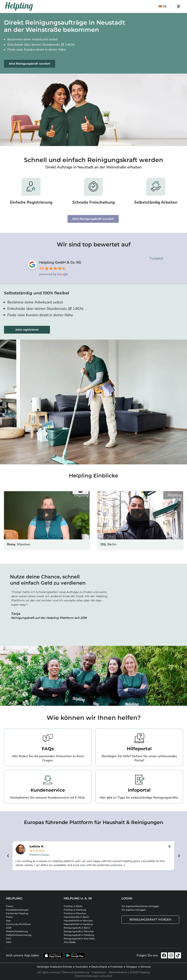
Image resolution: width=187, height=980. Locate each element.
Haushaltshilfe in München (78, 921)
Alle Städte (70, 942)
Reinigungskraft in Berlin (77, 928)
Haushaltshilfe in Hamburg (78, 924)
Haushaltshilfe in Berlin (76, 917)
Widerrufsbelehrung (17, 931)
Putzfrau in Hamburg (75, 910)
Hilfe (9, 942)
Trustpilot (156, 258)
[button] (165, 6)
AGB (9, 928)
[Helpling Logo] (19, 6)
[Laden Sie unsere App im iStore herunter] (53, 955)
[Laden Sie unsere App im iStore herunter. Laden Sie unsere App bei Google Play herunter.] (75, 955)
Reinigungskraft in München (79, 931)
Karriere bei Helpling (17, 913)
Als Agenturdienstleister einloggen (140, 906)
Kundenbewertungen (17, 910)
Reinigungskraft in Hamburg (79, 935)
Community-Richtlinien (18, 924)
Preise (9, 917)
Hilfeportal (139, 749)
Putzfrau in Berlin (73, 906)
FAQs (48, 749)
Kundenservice (48, 790)
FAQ (8, 939)
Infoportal (139, 790)
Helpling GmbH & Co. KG (60, 262)
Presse (10, 906)
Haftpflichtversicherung (19, 935)
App (8, 921)
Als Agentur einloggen (134, 910)
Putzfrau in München (75, 913)
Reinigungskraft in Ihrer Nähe (79, 939)
